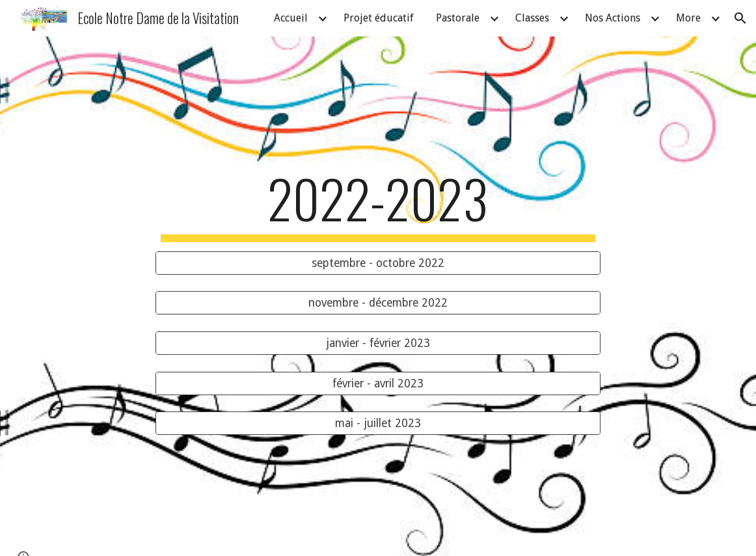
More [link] (688, 18)
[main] (378, 204)
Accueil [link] (291, 18)
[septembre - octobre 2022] (378, 263)
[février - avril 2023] (378, 383)
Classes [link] (532, 18)
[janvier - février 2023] (378, 343)
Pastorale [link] (458, 18)
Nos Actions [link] (613, 18)
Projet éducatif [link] (379, 18)
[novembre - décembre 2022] (378, 303)
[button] (740, 18)
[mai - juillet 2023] (378, 424)
